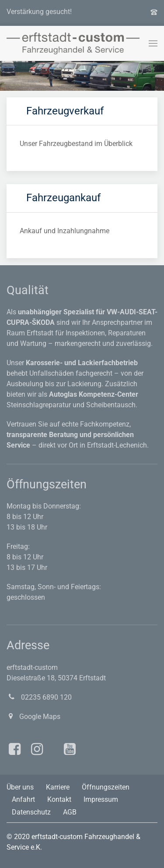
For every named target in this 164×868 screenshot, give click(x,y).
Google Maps (33, 717)
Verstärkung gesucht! (39, 12)
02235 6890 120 (39, 697)
